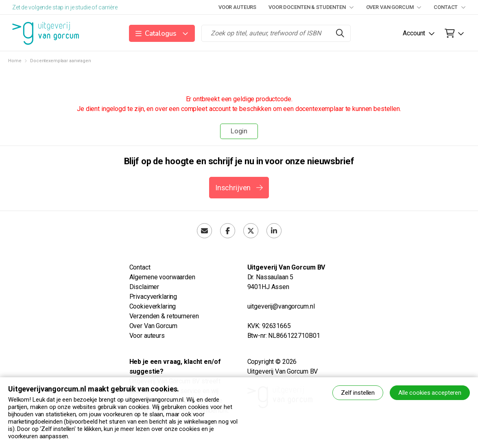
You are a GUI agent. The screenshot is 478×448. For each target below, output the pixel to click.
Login (239, 131)
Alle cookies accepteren (430, 393)
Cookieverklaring (153, 306)
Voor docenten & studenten (311, 7)
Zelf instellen (358, 393)
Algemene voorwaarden (162, 277)
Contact (450, 7)
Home (15, 61)
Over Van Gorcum (394, 7)
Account (414, 33)
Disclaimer (144, 287)
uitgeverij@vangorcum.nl (281, 306)
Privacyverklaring (153, 297)
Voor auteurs (237, 7)
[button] (162, 33)
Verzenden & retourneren (164, 316)
